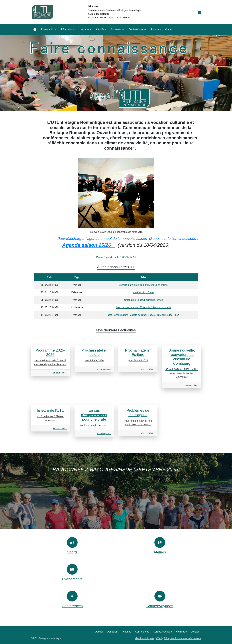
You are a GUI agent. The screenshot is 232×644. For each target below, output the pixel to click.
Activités (100, 29)
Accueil (99, 632)
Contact (169, 29)
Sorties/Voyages (137, 29)
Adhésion (86, 29)
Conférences (118, 29)
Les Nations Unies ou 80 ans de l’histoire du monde (144, 307)
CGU (159, 638)
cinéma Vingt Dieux (144, 292)
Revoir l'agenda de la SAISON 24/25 (116, 257)
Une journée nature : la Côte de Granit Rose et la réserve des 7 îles (144, 315)
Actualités (156, 29)
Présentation (48, 29)
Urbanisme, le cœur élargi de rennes (144, 300)
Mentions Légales (144, 638)
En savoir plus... (60, 373)
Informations (68, 29)
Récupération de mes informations (183, 638)
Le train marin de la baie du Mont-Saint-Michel (144, 285)
